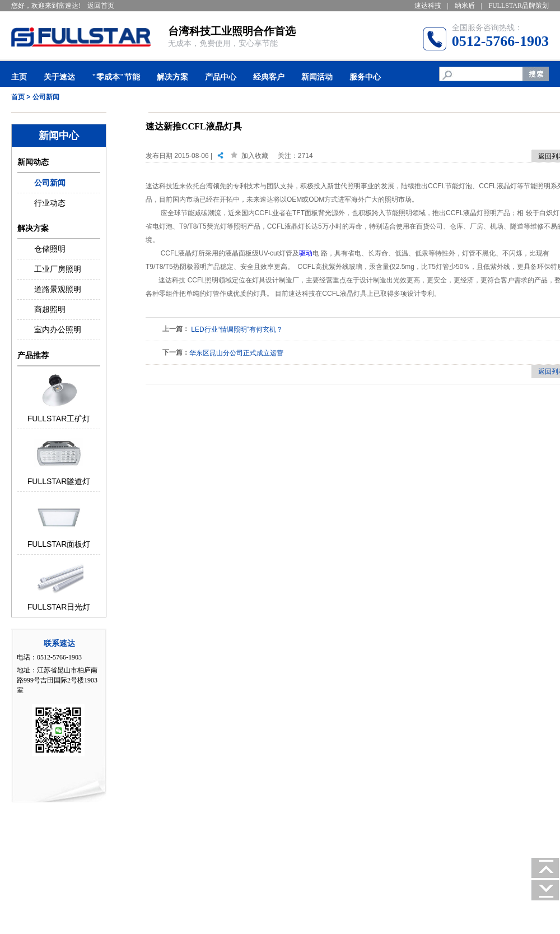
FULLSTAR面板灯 (59, 544)
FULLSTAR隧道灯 (59, 481)
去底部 (546, 890)
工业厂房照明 (58, 269)
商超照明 (50, 309)
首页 (18, 97)
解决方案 (172, 77)
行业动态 (50, 203)
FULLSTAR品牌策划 (519, 6)
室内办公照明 (58, 329)
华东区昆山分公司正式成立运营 (236, 353)
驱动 (306, 253)
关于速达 (59, 77)
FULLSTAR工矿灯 (59, 419)
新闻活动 (317, 77)
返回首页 (101, 6)
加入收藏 (255, 156)
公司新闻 (46, 97)
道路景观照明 (58, 289)
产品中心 (221, 77)
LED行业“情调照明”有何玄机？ (237, 329)
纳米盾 (465, 6)
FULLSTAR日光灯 (59, 607)
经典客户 (269, 77)
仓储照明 (50, 249)
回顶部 (546, 868)
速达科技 (428, 6)
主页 (19, 77)
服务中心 (365, 77)
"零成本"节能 (116, 77)
